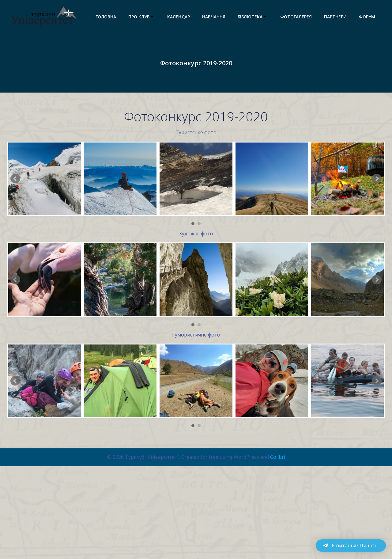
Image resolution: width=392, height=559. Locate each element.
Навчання (214, 17)
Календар (179, 17)
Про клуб (142, 17)
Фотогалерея (296, 17)
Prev (15, 179)
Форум (367, 17)
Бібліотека (253, 17)
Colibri (278, 488)
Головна (106, 17)
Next (377, 179)
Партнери (335, 17)
